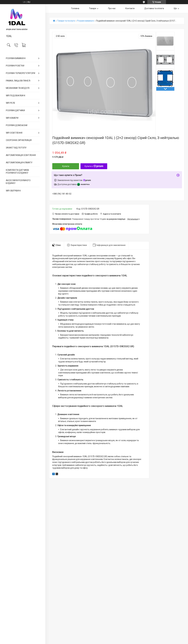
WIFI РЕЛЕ (11, 103)
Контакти (130, 8)
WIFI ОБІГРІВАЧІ (13, 191)
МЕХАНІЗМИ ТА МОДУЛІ (18, 88)
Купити (66, 166)
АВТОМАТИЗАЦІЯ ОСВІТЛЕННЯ (21, 155)
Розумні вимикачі (86, 21)
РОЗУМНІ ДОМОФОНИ (17, 125)
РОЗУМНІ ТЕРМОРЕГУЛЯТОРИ (20, 73)
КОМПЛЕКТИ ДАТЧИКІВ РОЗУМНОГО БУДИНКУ (17, 172)
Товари (93, 8)
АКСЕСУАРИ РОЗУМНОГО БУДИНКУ (18, 182)
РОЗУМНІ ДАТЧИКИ (15, 110)
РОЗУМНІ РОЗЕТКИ (15, 66)
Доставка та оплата (154, 8)
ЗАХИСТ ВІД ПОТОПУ (16, 148)
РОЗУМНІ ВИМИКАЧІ (16, 58)
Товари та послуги (66, 21)
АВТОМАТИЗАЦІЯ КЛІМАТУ (19, 163)
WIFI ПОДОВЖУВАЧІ (15, 96)
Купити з (94, 166)
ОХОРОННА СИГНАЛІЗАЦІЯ (19, 140)
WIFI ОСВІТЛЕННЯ (14, 133)
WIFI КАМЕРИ (12, 118)
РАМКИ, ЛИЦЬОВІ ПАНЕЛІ (18, 81)
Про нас (112, 8)
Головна (75, 8)
